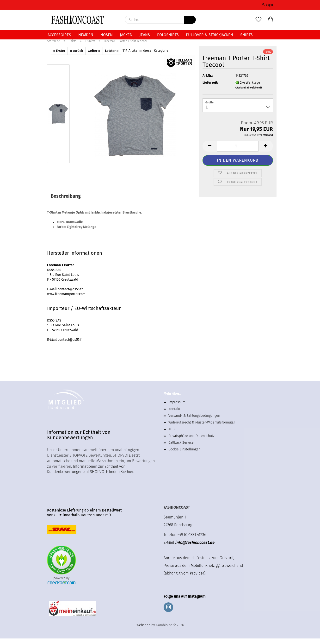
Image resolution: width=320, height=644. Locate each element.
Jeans (145, 35)
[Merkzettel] (258, 20)
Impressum (177, 408)
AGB (171, 435)
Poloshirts (168, 35)
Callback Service (181, 448)
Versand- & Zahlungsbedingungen (194, 421)
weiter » (94, 56)
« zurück (77, 56)
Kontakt (174, 414)
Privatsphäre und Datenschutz (191, 441)
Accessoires (59, 35)
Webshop (143, 631)
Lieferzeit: (210, 88)
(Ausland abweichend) (249, 93)
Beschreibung (66, 202)
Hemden (86, 35)
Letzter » (112, 56)
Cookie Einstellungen (184, 455)
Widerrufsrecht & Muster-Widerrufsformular (202, 428)
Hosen (107, 35)
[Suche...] (190, 20)
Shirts (246, 35)
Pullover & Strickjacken (209, 35)
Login (267, 5)
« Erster (59, 56)
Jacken (126, 35)
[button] (271, 20)
